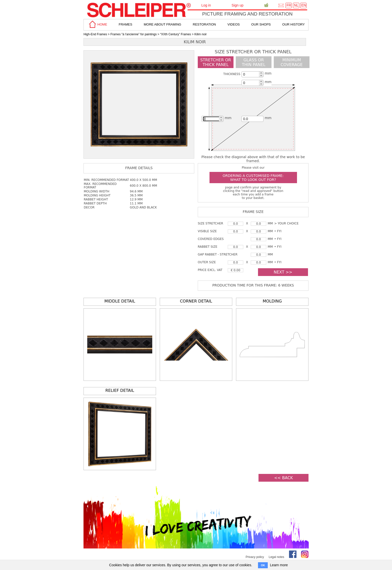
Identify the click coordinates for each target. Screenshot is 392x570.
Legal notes (276, 557)
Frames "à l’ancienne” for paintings (134, 34)
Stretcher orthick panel (216, 62)
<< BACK (283, 478)
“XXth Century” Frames (175, 34)
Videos (234, 24)
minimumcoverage (291, 62)
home (97, 24)
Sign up (237, 5)
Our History (293, 24)
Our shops (261, 24)
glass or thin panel (253, 62)
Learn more (279, 565)
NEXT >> (283, 272)
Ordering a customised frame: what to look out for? (253, 178)
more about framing (162, 24)
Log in (206, 5)
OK (263, 565)
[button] (261, 73)
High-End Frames (95, 34)
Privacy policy (255, 557)
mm (268, 73)
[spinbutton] (252, 74)
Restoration (204, 24)
